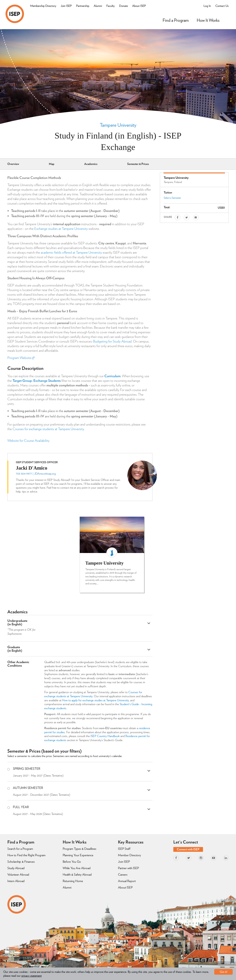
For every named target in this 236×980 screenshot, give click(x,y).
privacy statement (32, 976)
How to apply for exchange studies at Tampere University (95, 700)
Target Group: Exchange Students (37, 381)
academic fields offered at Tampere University (71, 252)
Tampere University (118, 125)
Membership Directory (43, 6)
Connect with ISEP (188, 849)
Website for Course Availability (28, 441)
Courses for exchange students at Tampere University (48, 429)
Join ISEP (66, 6)
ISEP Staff (124, 849)
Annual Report (127, 881)
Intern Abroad (16, 881)
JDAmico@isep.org (45, 474)
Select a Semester (172, 198)
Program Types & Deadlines (79, 849)
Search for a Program (20, 849)
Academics (91, 164)
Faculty (111, 6)
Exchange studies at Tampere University (61, 229)
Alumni (98, 6)
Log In (207, 6)
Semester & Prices (138, 164)
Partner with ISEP (128, 868)
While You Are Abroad (77, 868)
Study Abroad (16, 868)
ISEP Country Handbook (105, 736)
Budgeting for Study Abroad (112, 341)
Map (52, 164)
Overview (13, 164)
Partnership (83, 6)
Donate (123, 6)
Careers (123, 874)
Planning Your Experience (78, 855)
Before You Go (72, 862)
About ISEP (139, 6)
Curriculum (112, 376)
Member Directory (129, 855)
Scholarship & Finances (21, 862)
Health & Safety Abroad (77, 874)
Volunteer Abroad (18, 874)
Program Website (21, 358)
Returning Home (73, 881)
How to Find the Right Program (26, 855)
